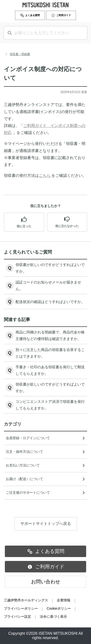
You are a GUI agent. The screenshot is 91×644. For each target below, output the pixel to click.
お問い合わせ (46, 582)
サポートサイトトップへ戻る (46, 533)
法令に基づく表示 (53, 616)
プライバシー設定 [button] (17, 616)
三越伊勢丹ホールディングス (26, 600)
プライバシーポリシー (21, 608)
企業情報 (64, 600)
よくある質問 (30, 15)
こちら (45, 175)
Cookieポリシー (59, 608)
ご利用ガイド (61, 15)
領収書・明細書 (20, 54)
